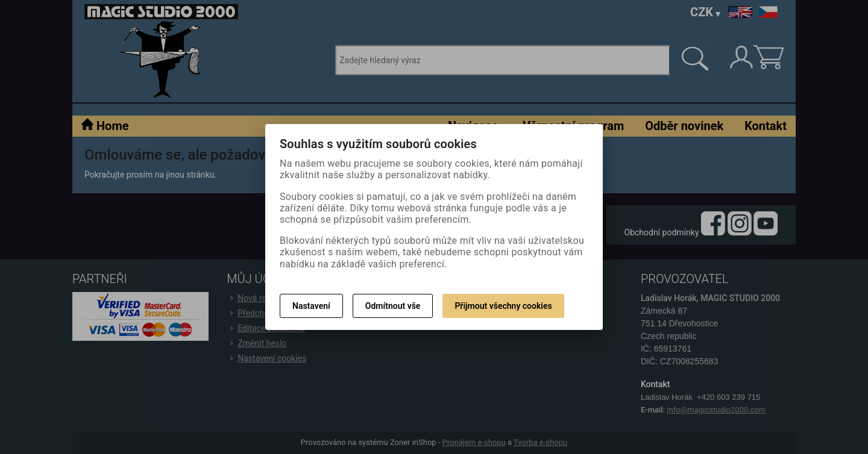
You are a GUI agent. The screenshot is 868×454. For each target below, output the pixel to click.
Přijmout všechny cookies (503, 306)
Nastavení (311, 306)
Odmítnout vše (393, 306)
